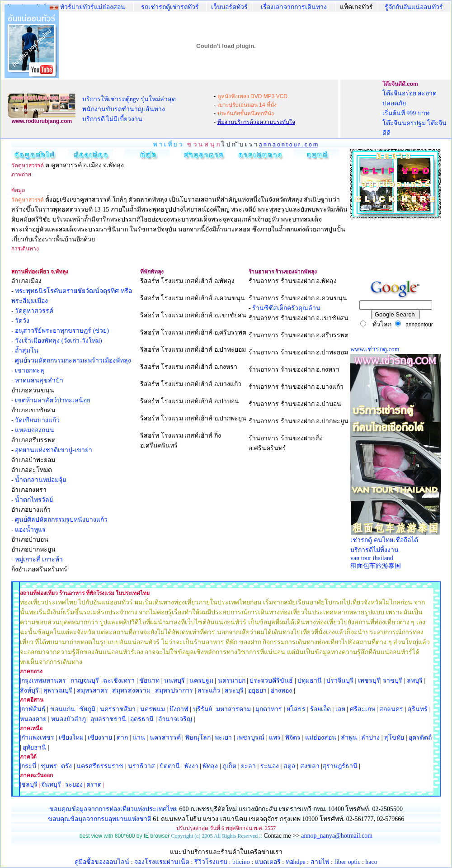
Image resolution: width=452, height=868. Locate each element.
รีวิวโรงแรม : (213, 862)
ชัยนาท (149, 681)
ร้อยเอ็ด (320, 709)
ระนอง (270, 766)
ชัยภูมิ (87, 709)
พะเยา (223, 738)
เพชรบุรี (369, 681)
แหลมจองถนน (35, 430)
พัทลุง (210, 766)
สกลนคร (391, 709)
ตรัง (66, 766)
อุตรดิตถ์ (420, 738)
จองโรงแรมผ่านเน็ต (162, 862)
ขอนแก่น (64, 709)
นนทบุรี (174, 681)
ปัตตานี (170, 766)
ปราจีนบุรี (340, 681)
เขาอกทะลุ (30, 370)
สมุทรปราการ (174, 691)
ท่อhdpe (296, 862)
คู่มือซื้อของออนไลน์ (102, 862)
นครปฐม (201, 681)
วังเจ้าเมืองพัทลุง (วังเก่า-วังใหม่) (59, 341)
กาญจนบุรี (85, 681)
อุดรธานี (142, 719)
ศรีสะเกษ (363, 709)
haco (371, 862)
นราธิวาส (141, 766)
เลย (340, 709)
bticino (241, 862)
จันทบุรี (51, 785)
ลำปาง (370, 738)
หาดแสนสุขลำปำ (39, 380)
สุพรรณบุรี (58, 691)
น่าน (139, 738)
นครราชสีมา (118, 709)
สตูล (290, 766)
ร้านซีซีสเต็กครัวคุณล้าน (286, 308)
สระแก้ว (209, 691)
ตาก (122, 738)
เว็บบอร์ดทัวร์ (229, 7)
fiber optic (348, 862)
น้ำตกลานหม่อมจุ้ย (40, 480)
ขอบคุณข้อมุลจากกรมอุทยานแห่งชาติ (100, 819)
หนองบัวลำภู (68, 719)
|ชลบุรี (29, 785)
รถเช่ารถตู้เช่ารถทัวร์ (170, 7)
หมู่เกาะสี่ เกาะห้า (39, 559)
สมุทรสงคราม (131, 691)
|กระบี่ (28, 766)
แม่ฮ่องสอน (321, 738)
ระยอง (74, 785)
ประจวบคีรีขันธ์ (271, 681)
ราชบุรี (393, 681)
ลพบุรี (415, 681)
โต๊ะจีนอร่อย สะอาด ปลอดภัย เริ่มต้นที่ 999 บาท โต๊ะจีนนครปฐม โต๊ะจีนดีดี (415, 113)
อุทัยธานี (34, 748)
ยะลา (248, 766)
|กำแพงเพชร (37, 738)
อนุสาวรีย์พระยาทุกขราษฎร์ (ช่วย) (62, 331)
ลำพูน (349, 738)
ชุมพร (49, 766)
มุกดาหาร (269, 709)
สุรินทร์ (418, 709)
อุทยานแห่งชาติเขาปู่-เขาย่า (54, 450)
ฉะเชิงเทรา (119, 681)
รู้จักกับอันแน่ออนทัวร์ (414, 7)
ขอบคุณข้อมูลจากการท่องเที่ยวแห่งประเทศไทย (114, 809)
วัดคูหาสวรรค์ (34, 311)
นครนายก (232, 681)
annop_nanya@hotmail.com (337, 836)
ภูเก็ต (229, 766)
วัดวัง (22, 321)
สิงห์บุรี (29, 691)
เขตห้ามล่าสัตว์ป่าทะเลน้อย (53, 400)
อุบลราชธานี (108, 719)
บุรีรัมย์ (202, 709)
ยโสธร (296, 709)
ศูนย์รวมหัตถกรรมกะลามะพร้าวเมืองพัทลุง (73, 361)
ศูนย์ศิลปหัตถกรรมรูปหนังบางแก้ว (61, 520)
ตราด (94, 785)
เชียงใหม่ (70, 738)
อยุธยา (257, 691)
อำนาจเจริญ (175, 719)
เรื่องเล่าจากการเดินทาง (294, 7)
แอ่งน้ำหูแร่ (30, 530)
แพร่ (275, 738)
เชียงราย (100, 738)
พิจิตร (293, 738)
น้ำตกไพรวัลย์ (34, 500)
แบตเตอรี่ (268, 862)
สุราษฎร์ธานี (340, 766)
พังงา (191, 766)
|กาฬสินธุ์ (33, 709)
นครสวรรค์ (165, 738)
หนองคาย (33, 719)
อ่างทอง (281, 691)
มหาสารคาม (233, 709)
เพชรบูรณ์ (250, 738)
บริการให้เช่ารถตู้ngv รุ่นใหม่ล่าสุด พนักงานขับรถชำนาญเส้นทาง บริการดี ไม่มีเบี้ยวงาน (129, 109)
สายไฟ (320, 862)
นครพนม (153, 709)
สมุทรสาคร (92, 691)
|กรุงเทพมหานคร (43, 681)
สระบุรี (234, 691)
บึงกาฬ (179, 709)
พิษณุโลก (198, 738)
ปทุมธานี (310, 681)
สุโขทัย (394, 738)
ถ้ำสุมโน (27, 351)
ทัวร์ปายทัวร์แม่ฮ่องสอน (93, 7)
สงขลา (310, 766)
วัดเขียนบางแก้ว (37, 420)
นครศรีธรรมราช (100, 766)
